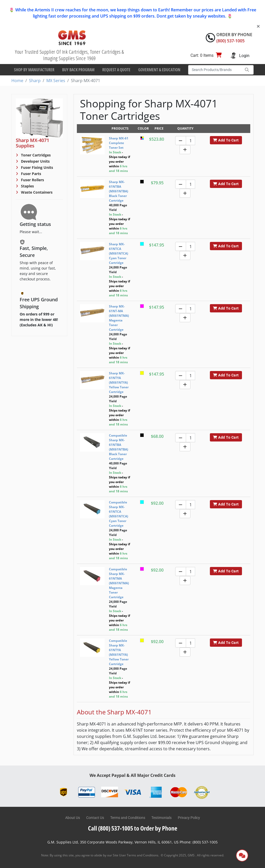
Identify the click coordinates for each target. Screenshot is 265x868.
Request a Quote (116, 70)
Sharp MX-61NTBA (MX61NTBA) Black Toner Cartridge (119, 191)
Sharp (35, 81)
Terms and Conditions (128, 818)
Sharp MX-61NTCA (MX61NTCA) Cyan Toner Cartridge (119, 253)
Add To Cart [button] (226, 140)
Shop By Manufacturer (34, 70)
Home (17, 81)
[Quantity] (190, 141)
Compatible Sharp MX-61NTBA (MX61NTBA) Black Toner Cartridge (119, 447)
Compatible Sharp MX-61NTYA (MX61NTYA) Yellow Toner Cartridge (119, 652)
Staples (27, 186)
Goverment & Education (159, 70)
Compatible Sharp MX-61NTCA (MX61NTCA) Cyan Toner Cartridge (119, 514)
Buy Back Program (78, 70)
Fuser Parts (31, 174)
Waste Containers (36, 192)
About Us (73, 818)
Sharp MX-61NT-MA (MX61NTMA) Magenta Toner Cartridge (119, 318)
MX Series (56, 81)
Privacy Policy (189, 818)
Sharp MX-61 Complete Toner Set (119, 143)
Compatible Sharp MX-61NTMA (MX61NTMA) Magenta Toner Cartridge (119, 583)
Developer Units (35, 161)
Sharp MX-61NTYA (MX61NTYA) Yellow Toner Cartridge (119, 382)
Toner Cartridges (35, 155)
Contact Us (95, 818)
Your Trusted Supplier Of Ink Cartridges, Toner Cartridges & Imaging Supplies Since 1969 (69, 55)
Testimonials (161, 818)
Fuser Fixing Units (36, 167)
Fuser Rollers (32, 180)
